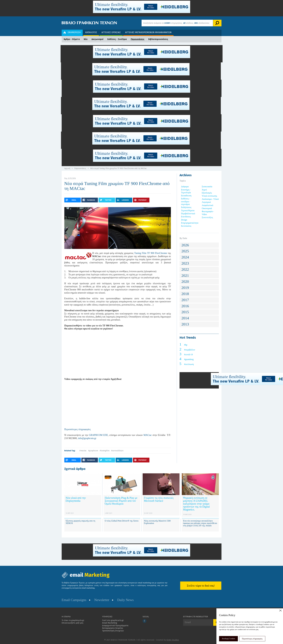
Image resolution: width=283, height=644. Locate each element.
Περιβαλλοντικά (188, 214)
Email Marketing (110, 623)
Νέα (86, 39)
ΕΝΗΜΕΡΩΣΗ (72, 32)
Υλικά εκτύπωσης (209, 196)
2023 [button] (185, 263)
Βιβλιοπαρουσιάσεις (158, 39)
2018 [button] (185, 294)
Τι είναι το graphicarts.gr (73, 620)
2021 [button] (185, 276)
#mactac (83, 451)
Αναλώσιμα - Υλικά (210, 199)
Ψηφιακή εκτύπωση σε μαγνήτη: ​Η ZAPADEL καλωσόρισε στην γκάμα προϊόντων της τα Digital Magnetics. (196, 504)
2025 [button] (185, 251)
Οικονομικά (207, 208)
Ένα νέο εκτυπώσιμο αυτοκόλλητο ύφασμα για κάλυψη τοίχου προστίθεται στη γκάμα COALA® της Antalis (200, 523)
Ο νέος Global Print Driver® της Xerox (122, 521)
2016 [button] (185, 306)
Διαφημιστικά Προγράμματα (115, 626)
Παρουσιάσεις (138, 39)
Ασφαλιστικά (207, 205)
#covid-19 (189, 355)
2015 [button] (185, 312)
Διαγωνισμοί (97, 39)
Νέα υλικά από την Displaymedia (76, 499)
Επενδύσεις (186, 217)
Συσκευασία (207, 187)
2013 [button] (185, 324)
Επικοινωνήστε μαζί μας (73, 623)
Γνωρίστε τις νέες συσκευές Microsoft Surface (159, 499)
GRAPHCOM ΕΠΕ (98, 435)
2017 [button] (185, 300)
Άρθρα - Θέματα (72, 39)
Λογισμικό (206, 202)
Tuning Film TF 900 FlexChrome (151, 253)
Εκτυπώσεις (186, 226)
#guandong (189, 359)
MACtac (148, 435)
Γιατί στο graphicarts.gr (113, 620)
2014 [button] (185, 318)
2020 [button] (185, 282)
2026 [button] (185, 245)
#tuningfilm (105, 451)
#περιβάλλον (190, 350)
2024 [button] (185, 257)
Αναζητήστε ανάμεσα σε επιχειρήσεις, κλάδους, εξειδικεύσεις (176, 23)
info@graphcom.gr (87, 438)
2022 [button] (185, 269)
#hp (186, 345)
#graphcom (93, 451)
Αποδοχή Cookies (228, 639)
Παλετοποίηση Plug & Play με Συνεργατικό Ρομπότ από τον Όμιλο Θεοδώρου (121, 501)
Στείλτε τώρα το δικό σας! (201, 586)
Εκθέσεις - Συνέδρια (117, 39)
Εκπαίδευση (186, 196)
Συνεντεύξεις (207, 217)
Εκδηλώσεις (186, 207)
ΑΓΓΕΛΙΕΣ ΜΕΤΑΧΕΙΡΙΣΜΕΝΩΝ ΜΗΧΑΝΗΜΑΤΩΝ (148, 32)
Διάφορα (185, 187)
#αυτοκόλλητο (117, 451)
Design (184, 220)
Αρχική (67, 168)
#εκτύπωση (189, 364)
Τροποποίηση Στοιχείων (113, 631)
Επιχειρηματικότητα (190, 223)
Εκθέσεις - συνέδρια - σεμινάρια (186, 201)
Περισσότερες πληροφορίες (252, 639)
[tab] (199, 245)
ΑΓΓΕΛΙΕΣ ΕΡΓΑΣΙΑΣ (111, 32)
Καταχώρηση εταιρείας (113, 628)
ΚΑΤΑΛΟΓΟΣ (91, 32)
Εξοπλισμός (207, 193)
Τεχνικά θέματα (188, 210)
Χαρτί (204, 190)
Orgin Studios (173, 640)
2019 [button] (185, 288)
